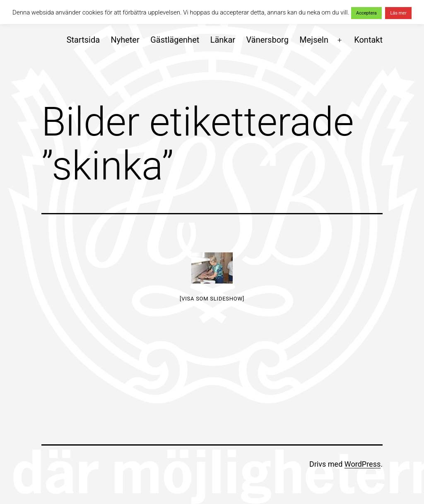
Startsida (83, 40)
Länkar (223, 40)
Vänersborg (267, 40)
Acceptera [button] (366, 13)
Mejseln (314, 40)
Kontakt (368, 40)
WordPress (363, 464)
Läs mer (398, 13)
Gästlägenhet (175, 40)
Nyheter (125, 40)
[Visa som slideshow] (212, 299)
